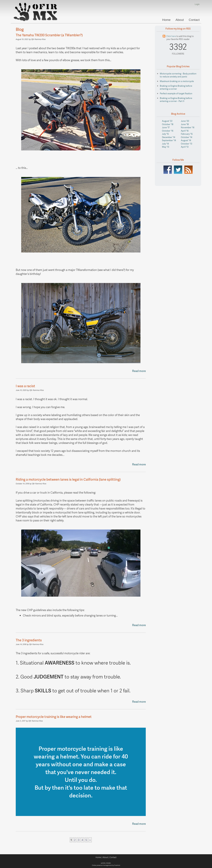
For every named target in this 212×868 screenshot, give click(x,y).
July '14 (165, 144)
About (180, 20)
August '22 (167, 121)
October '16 (168, 131)
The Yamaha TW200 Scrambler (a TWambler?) (49, 35)
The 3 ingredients (29, 640)
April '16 (185, 131)
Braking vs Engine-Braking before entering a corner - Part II (176, 100)
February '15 (187, 134)
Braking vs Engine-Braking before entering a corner (176, 87)
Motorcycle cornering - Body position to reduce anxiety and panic (178, 75)
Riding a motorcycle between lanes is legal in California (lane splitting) (68, 479)
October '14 (186, 137)
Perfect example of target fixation (176, 93)
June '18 (185, 124)
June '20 (185, 121)
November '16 (188, 127)
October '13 (186, 144)
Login (197, 4)
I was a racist (25, 386)
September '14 (169, 140)
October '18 (168, 124)
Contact (194, 20)
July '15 (165, 134)
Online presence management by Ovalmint (106, 865)
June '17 (166, 127)
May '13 (166, 147)
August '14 (186, 140)
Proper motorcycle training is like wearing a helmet (54, 717)
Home (166, 20)
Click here (171, 36)
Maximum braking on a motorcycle (177, 81)
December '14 (169, 137)
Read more (139, 371)
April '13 (185, 147)
